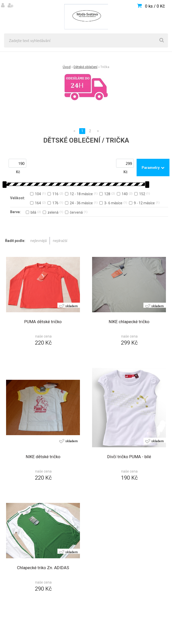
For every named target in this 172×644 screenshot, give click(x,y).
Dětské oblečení (85, 67)
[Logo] (86, 17)
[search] (162, 40)
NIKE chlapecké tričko (129, 322)
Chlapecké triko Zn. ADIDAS (43, 568)
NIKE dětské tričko (43, 457)
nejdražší (60, 241)
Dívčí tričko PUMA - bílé (129, 457)
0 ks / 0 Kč (155, 6)
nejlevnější (39, 241)
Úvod (67, 67)
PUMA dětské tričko (43, 322)
